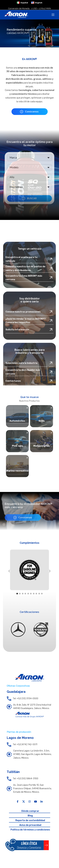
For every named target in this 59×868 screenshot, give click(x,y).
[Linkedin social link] (42, 802)
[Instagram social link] (30, 802)
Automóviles (17, 421)
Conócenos (32, 112)
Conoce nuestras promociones (23, 350)
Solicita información (17, 368)
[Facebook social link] (18, 802)
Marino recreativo (17, 471)
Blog (30, 816)
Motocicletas (42, 446)
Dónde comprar (30, 811)
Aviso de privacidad (30, 825)
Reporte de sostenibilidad (30, 820)
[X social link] (24, 802)
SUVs (42, 421)
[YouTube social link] (36, 802)
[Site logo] (16, 15)
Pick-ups (17, 446)
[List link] (29, 699)
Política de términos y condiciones (30, 830)
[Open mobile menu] (53, 15)
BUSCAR (32, 198)
